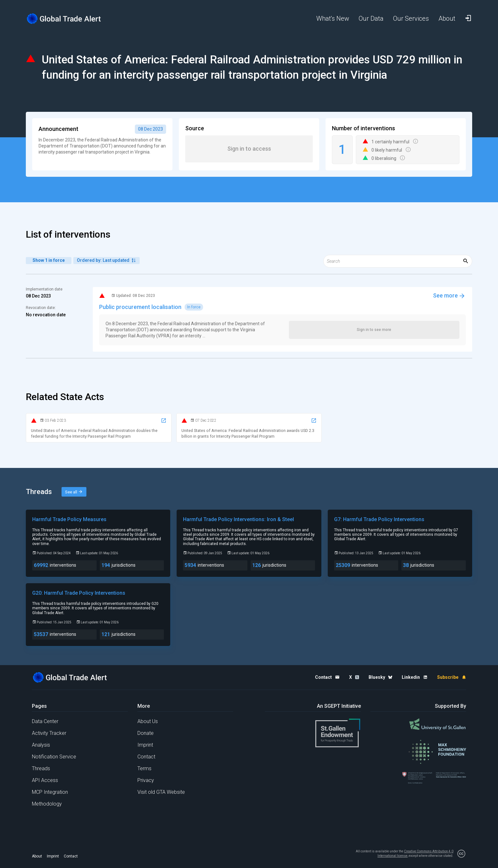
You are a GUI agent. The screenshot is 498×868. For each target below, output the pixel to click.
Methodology (47, 804)
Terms (144, 768)
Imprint (145, 745)
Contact (146, 757)
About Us (148, 721)
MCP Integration (50, 792)
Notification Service (54, 757)
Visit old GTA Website (161, 792)
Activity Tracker (49, 733)
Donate (146, 733)
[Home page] (69, 19)
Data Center (45, 721)
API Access (45, 780)
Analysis (41, 745)
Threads (41, 768)
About (37, 856)
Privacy (146, 780)
